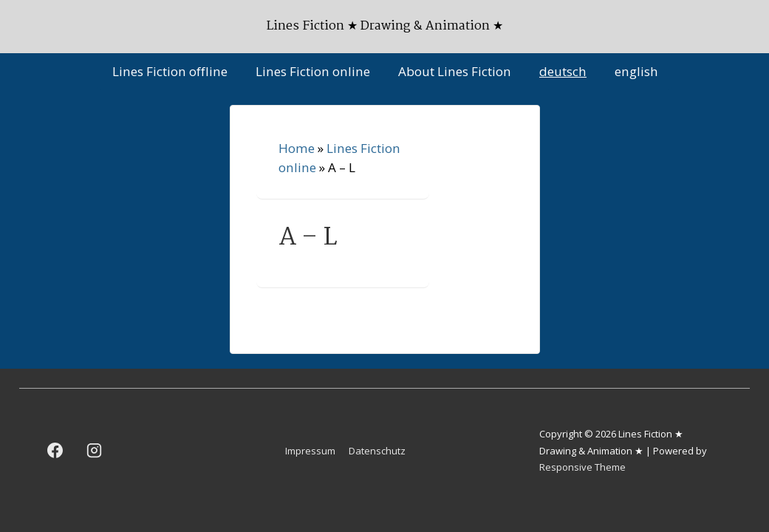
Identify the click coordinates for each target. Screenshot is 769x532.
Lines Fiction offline (170, 71)
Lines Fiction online (313, 71)
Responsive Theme (582, 467)
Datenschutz (377, 451)
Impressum (310, 451)
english (636, 71)
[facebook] (55, 451)
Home (297, 148)
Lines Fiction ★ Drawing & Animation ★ (385, 26)
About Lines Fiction (455, 71)
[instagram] (95, 451)
